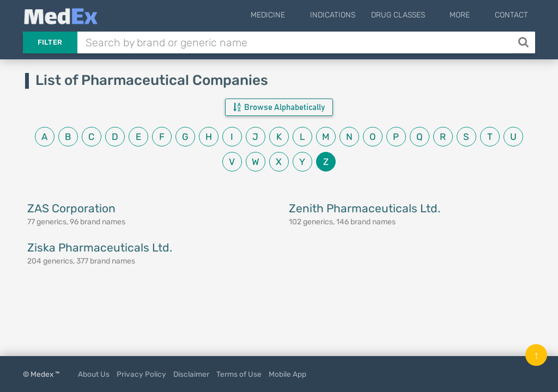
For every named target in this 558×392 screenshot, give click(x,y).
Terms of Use (239, 374)
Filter (50, 42)
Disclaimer (191, 374)
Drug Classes (416, 15)
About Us (94, 374)
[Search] (524, 42)
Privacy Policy (141, 374)
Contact (511, 15)
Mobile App (287, 374)
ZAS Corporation (71, 208)
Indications (351, 15)
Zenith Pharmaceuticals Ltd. (365, 208)
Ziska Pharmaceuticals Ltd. (100, 247)
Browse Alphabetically (279, 107)
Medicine (295, 15)
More (469, 15)
